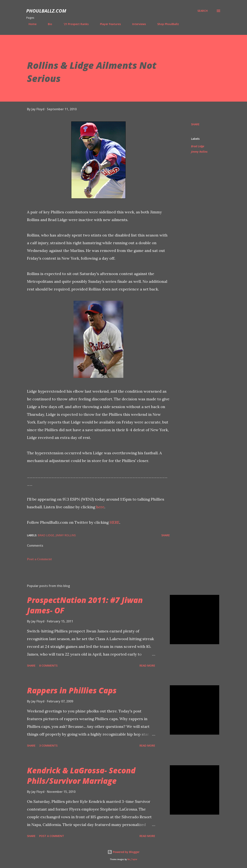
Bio (48, 24)
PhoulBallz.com (46, 11)
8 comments (48, 666)
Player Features (108, 24)
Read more (147, 666)
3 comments (48, 746)
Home (30, 24)
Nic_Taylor (132, 859)
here (100, 507)
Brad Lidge (198, 146)
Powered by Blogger (123, 852)
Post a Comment (39, 559)
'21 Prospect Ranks (74, 24)
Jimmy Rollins (199, 152)
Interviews (137, 24)
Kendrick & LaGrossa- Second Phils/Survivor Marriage (81, 775)
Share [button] (195, 124)
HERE (115, 522)
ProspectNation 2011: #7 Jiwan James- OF (85, 605)
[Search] (203, 11)
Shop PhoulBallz (166, 24)
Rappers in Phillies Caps (72, 690)
